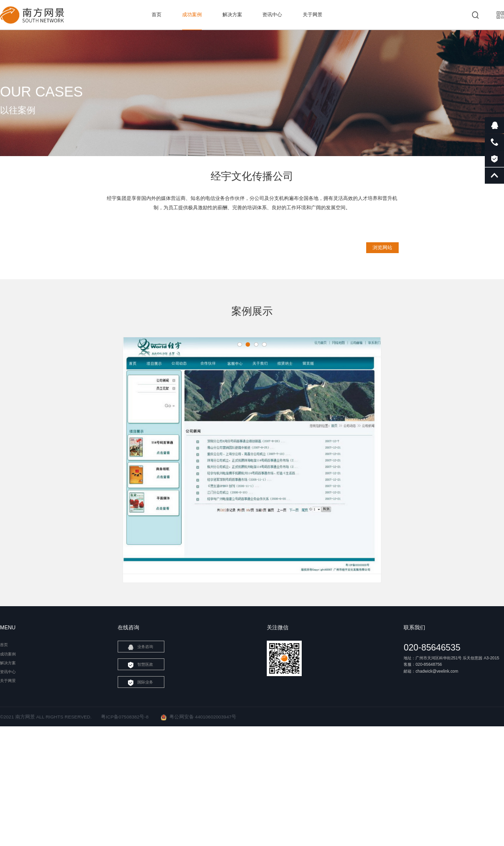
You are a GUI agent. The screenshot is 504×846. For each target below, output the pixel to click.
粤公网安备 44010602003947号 (199, 776)
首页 (157, 15)
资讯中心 (272, 15)
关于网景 (313, 15)
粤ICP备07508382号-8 (125, 776)
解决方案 (232, 15)
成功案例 (192, 15)
